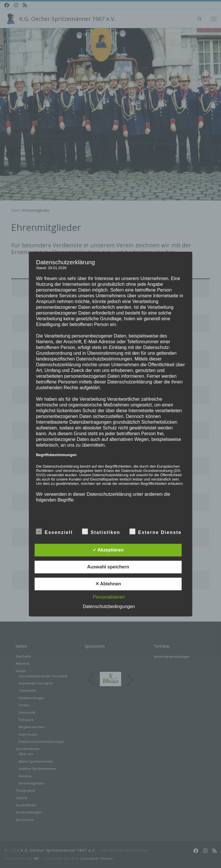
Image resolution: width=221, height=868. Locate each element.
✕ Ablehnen (108, 584)
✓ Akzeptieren (108, 550)
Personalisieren (109, 597)
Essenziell (54, 531)
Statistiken (101, 531)
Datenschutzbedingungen (109, 606)
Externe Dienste (156, 531)
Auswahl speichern (108, 567)
